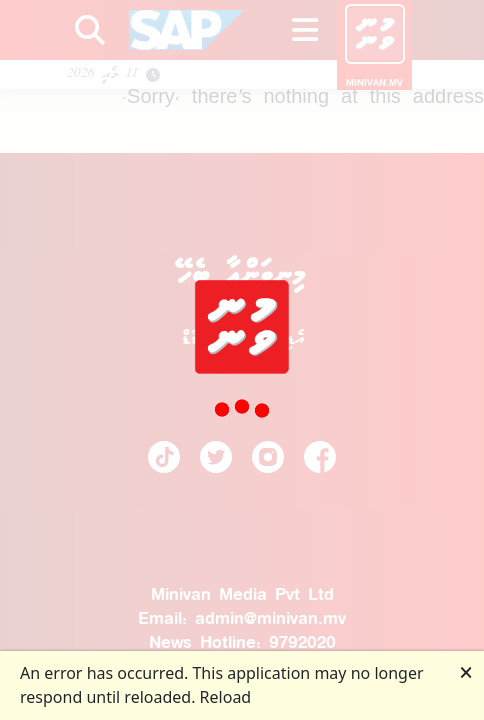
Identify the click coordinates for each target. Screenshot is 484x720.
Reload (226, 697)
